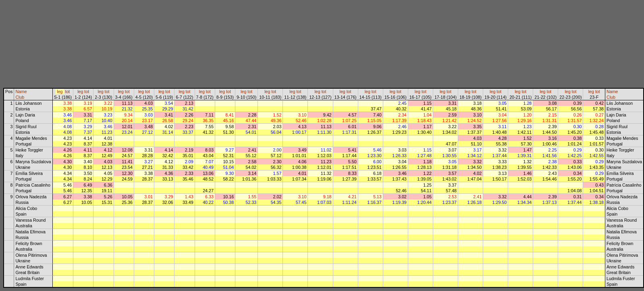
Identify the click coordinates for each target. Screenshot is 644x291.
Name (21, 91)
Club (20, 97)
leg (60, 91)
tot (67, 91)
